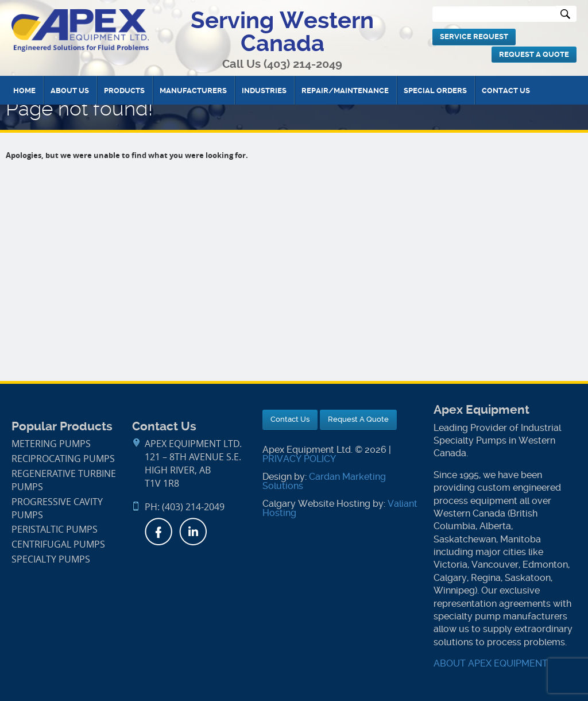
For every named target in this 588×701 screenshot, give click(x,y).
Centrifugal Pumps (58, 544)
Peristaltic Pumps (55, 529)
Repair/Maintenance (345, 90)
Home (24, 90)
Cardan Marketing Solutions (324, 481)
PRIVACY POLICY (299, 459)
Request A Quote (534, 54)
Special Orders (435, 90)
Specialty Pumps (51, 559)
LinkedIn (193, 531)
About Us (70, 90)
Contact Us (506, 90)
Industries (264, 90)
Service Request (474, 36)
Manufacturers (193, 90)
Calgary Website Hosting (316, 504)
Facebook (158, 531)
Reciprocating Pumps (63, 459)
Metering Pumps (51, 444)
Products (124, 90)
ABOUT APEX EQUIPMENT (491, 663)
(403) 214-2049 (303, 64)
